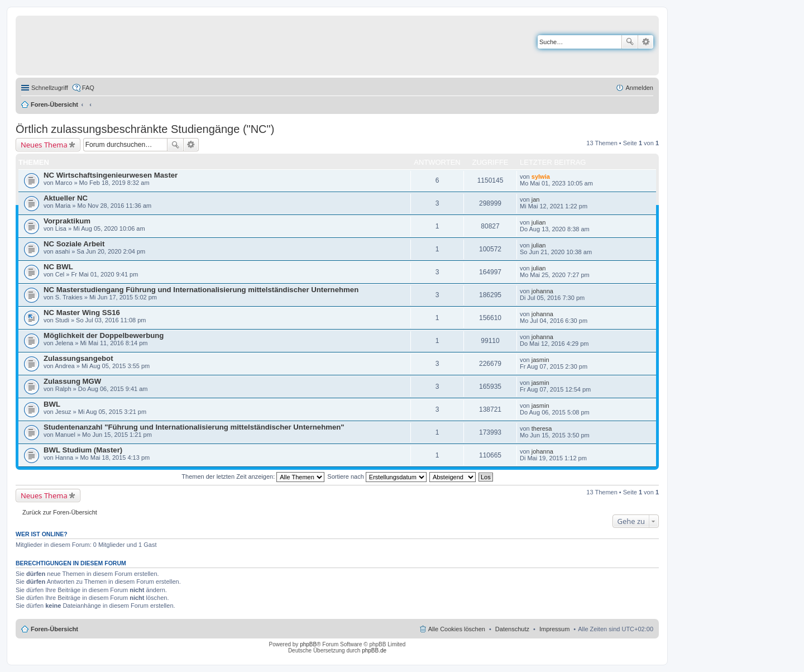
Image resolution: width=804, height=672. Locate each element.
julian (539, 222)
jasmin (540, 360)
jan (536, 199)
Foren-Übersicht (54, 104)
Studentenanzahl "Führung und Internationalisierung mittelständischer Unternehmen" (194, 427)
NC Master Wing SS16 (82, 313)
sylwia (541, 177)
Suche (630, 42)
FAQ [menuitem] (88, 88)
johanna (542, 291)
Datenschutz (512, 629)
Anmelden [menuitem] (639, 88)
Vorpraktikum (67, 221)
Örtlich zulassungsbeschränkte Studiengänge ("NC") (145, 129)
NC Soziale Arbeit (74, 244)
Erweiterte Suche (646, 42)
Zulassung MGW (72, 381)
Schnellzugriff (50, 88)
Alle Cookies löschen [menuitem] (457, 629)
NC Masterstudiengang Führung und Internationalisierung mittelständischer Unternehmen (201, 290)
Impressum (554, 629)
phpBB (308, 644)
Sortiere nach (377, 476)
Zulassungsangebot (78, 358)
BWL (52, 404)
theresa (542, 428)
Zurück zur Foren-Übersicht (60, 512)
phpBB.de (374, 650)
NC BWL (58, 267)
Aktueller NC (66, 198)
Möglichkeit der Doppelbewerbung (104, 335)
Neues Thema (44, 145)
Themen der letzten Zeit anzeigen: (253, 476)
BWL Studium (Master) (83, 450)
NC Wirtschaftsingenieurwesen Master (111, 175)
